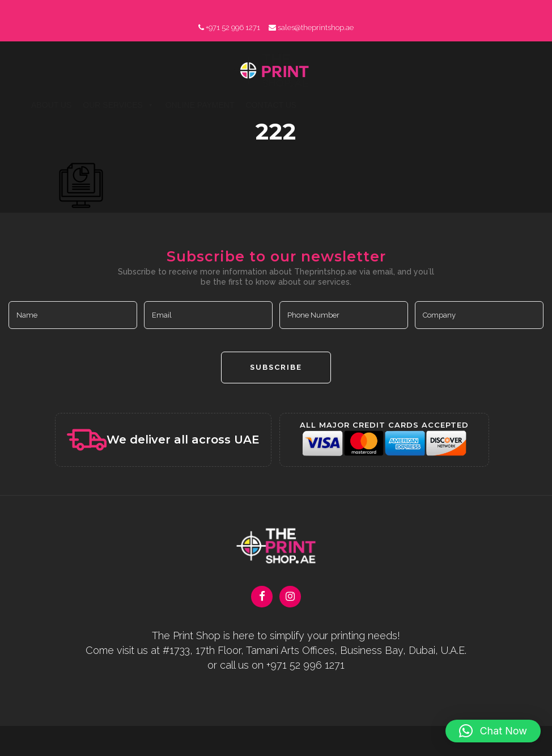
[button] (493, 731)
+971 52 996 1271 (233, 28)
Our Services (118, 105)
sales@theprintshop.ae (316, 28)
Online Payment (200, 105)
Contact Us (271, 105)
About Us (51, 105)
